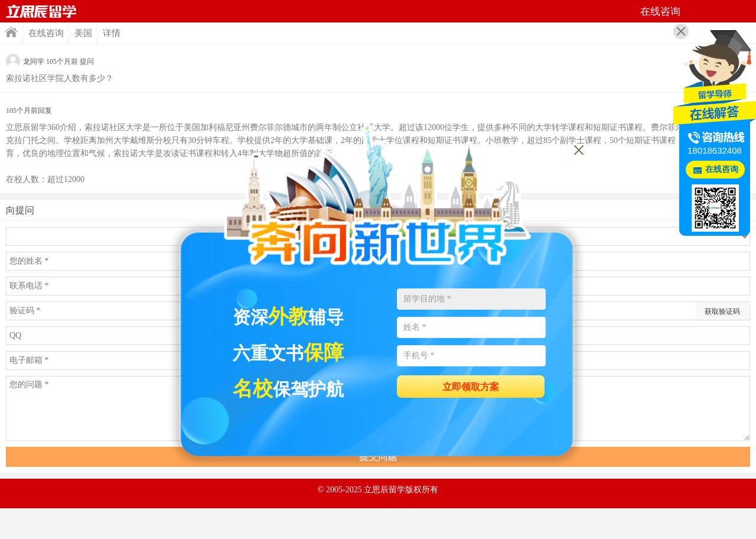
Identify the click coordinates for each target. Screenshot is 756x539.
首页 (41, 11)
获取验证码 (722, 311)
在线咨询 (46, 33)
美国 (83, 33)
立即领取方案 (471, 387)
